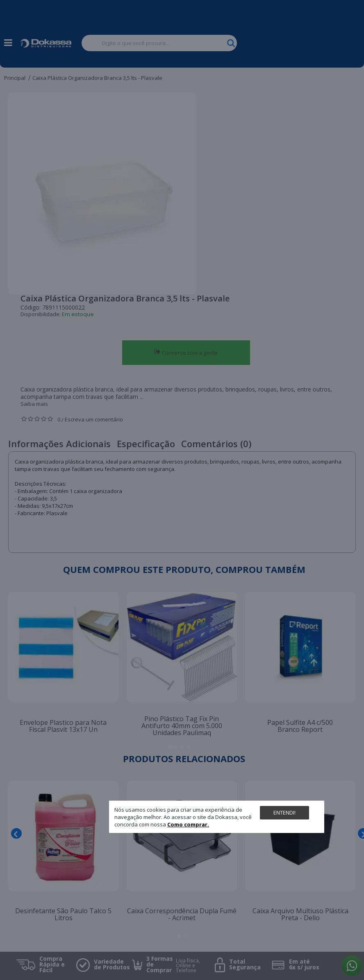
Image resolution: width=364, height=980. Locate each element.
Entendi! (284, 813)
